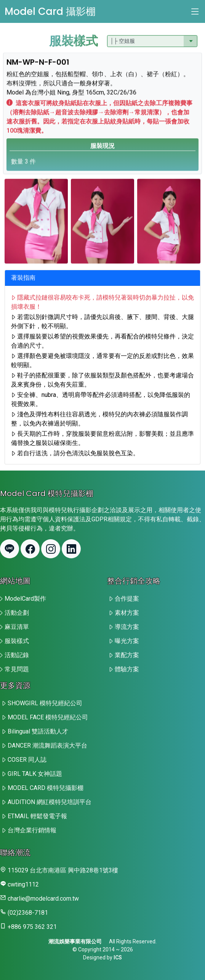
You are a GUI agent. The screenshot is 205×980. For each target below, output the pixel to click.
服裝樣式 (17, 641)
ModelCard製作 (25, 599)
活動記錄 (17, 655)
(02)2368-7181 (28, 913)
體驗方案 (127, 669)
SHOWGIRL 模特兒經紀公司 (45, 703)
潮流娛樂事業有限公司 (75, 941)
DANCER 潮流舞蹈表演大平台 (47, 745)
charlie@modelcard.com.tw (43, 899)
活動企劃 (17, 613)
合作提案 (127, 599)
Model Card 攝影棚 (50, 11)
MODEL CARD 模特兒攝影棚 (46, 788)
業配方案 (127, 655)
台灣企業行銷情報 (32, 830)
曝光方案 (127, 641)
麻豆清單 (17, 627)
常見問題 (17, 669)
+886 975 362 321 (32, 927)
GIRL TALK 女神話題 (35, 774)
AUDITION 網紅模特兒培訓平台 (50, 802)
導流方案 (127, 627)
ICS (118, 957)
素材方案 (127, 613)
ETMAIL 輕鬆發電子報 (37, 816)
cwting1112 (23, 884)
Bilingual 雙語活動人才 (38, 731)
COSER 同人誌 (27, 760)
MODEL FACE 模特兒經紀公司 (48, 717)
